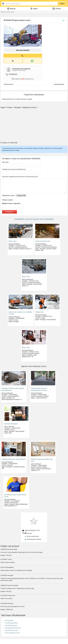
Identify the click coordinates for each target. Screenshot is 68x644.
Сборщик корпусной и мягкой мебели (14, 458)
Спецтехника (9, 619)
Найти (62, 4)
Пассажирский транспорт (13, 626)
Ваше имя (5, 161)
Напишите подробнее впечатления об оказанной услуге (20, 175)
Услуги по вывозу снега (43, 240)
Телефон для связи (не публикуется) (14, 168)
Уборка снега (39, 311)
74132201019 (13, 73)
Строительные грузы (11, 629)
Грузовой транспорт (11, 624)
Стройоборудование (11, 621)
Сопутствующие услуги (12, 631)
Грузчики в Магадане (11, 422)
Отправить (9, 210)
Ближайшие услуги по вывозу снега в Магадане (34, 218)
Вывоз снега (13, 240)
